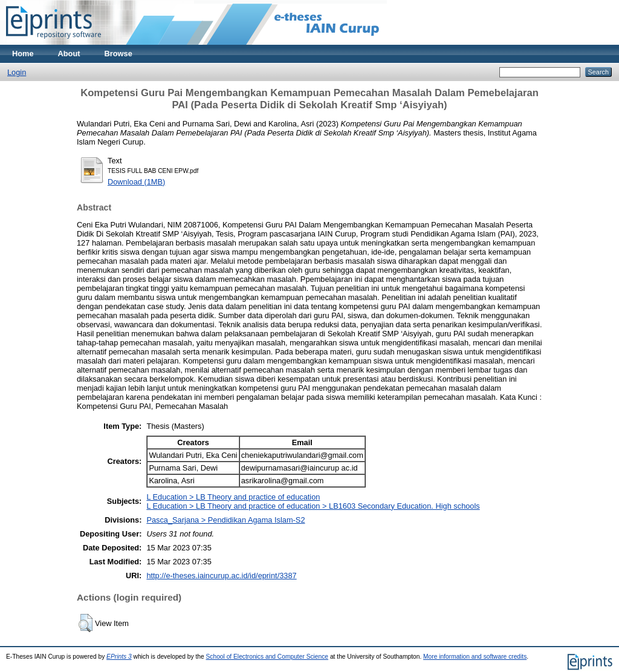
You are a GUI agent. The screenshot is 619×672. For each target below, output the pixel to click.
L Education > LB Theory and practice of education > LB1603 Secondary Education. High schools (313, 506)
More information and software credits (475, 657)
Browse (118, 54)
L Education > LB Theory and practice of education (233, 497)
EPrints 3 (119, 657)
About (69, 54)
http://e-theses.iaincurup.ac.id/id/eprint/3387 (221, 576)
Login (17, 72)
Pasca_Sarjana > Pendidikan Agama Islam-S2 (225, 520)
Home (23, 54)
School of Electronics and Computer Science (267, 657)
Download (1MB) (136, 182)
